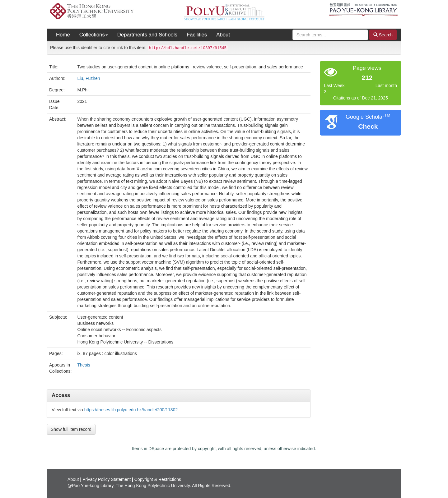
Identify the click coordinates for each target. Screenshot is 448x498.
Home (63, 35)
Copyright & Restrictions (158, 479)
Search (383, 35)
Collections (94, 35)
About (223, 35)
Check (368, 126)
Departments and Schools (147, 35)
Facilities (197, 35)
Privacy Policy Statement (107, 479)
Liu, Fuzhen (89, 78)
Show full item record (71, 429)
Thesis (84, 365)
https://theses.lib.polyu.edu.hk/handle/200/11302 (131, 410)
